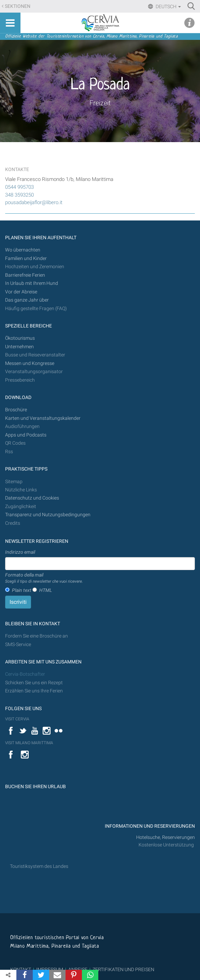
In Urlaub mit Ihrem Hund (32, 283)
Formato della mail (44, 578)
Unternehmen (19, 347)
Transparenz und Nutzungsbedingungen (48, 515)
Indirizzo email (20, 552)
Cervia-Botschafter (25, 674)
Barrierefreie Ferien (26, 275)
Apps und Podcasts (26, 435)
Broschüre (16, 410)
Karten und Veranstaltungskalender (43, 418)
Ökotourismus (20, 338)
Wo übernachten (23, 250)
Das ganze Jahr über (27, 300)
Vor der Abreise (21, 292)
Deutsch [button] (168, 6)
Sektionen (18, 6)
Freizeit (100, 103)
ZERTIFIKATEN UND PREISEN (123, 969)
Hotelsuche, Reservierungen (166, 837)
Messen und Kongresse (30, 363)
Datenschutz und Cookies (33, 498)
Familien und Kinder (26, 258)
